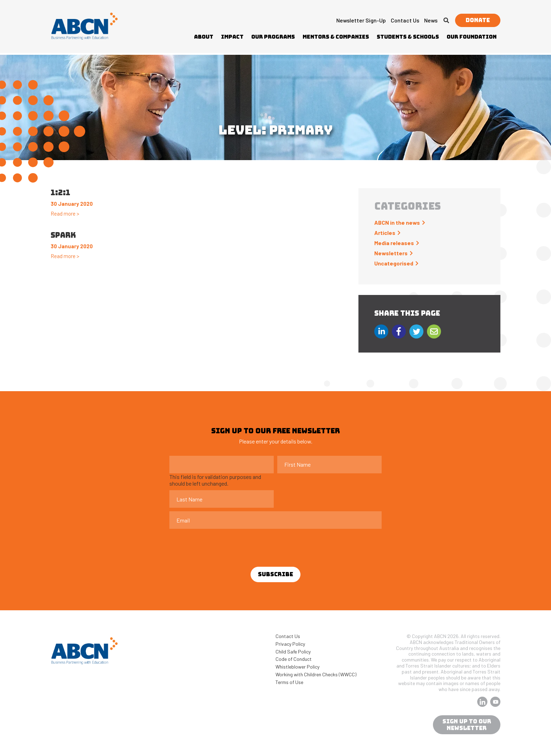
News (431, 20)
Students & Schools (408, 37)
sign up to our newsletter (467, 725)
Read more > (65, 213)
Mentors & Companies (336, 37)
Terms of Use (289, 682)
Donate (478, 20)
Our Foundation (472, 37)
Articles (385, 233)
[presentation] (223, 546)
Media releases (394, 243)
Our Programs (273, 37)
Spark (63, 235)
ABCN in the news (397, 222)
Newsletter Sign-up (361, 20)
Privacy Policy (290, 644)
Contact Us (405, 20)
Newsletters (391, 253)
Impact (232, 37)
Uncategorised (394, 263)
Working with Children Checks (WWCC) (316, 674)
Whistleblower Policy (297, 667)
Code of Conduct (294, 659)
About (204, 37)
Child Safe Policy (293, 652)
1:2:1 (60, 193)
